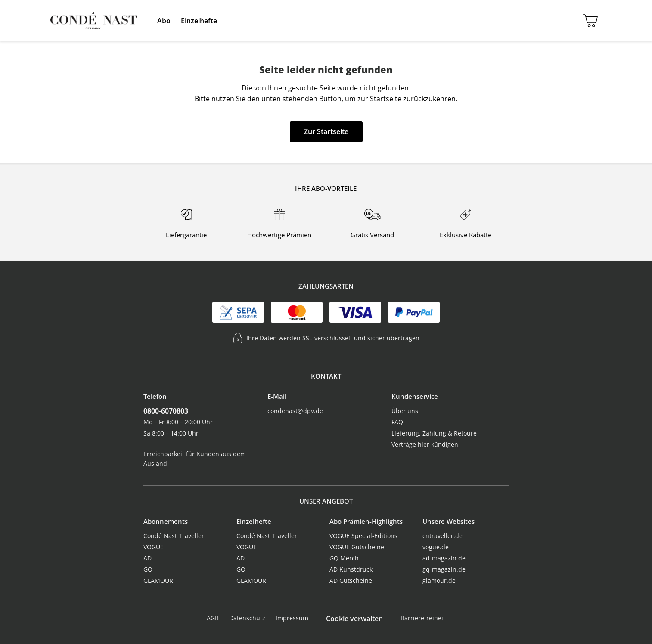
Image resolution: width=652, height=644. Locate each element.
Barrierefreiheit (423, 618)
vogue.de (436, 547)
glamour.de (439, 580)
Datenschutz (247, 618)
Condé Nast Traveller (174, 536)
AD (147, 558)
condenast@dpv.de (295, 411)
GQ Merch (344, 558)
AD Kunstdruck (351, 569)
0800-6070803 (166, 411)
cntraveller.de (442, 536)
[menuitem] (164, 21)
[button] (164, 21)
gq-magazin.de (444, 569)
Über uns (405, 411)
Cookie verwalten (354, 619)
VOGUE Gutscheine (357, 547)
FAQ (397, 422)
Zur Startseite (326, 131)
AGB (213, 618)
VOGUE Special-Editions (363, 536)
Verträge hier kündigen (425, 444)
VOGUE (154, 547)
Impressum (292, 618)
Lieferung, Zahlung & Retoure (434, 433)
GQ (148, 569)
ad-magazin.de (444, 558)
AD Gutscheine (351, 580)
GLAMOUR (158, 580)
